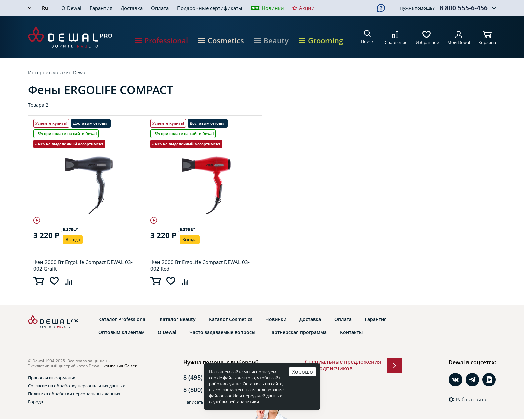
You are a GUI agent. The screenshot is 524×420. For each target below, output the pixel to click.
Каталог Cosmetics (231, 319)
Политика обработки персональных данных (74, 394)
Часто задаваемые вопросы (222, 332)
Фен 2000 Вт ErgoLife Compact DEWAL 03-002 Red (200, 265)
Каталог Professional (122, 319)
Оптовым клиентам (121, 332)
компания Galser (120, 366)
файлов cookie (224, 396)
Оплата (160, 8)
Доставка (132, 8)
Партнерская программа (298, 332)
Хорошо (303, 371)
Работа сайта (471, 400)
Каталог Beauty (178, 319)
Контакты (351, 332)
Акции (307, 8)
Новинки (273, 8)
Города (36, 402)
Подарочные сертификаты (210, 8)
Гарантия (101, 8)
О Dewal (71, 8)
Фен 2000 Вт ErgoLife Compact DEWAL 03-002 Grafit (83, 265)
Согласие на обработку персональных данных (77, 386)
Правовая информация (52, 378)
